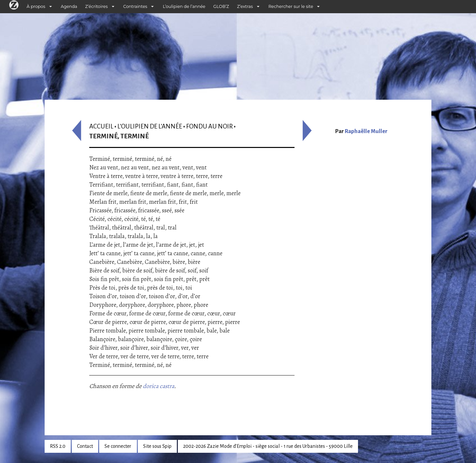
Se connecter (118, 446)
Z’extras (245, 6)
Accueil (101, 126)
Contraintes (135, 6)
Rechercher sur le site (291, 6)
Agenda (69, 6)
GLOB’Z (221, 6)
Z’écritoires (97, 6)
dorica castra (159, 386)
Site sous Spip (157, 446)
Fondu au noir (209, 126)
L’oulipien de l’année (184, 6)
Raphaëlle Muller (366, 131)
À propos (36, 6)
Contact (85, 446)
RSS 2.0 (58, 446)
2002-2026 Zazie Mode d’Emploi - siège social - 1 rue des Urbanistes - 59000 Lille (268, 446)
